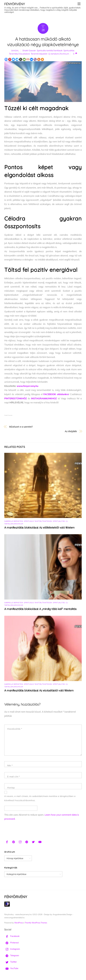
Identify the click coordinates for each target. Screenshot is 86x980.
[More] (42, 59)
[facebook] (7, 842)
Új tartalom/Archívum (59, 54)
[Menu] (79, 4)
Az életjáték (71, 431)
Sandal (15, 51)
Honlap (11, 788)
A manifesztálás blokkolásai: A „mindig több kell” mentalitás (40, 609)
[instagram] (20, 842)
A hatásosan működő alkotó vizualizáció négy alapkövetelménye (43, 42)
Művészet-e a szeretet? (21, 427)
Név (10, 765)
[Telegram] (17, 59)
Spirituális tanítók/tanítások (50, 51)
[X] (21, 59)
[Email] (24, 59)
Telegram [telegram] (12, 955)
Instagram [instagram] (12, 949)
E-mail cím (14, 777)
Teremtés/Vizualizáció (19, 54)
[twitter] (33, 842)
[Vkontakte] (32, 59)
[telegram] (27, 842)
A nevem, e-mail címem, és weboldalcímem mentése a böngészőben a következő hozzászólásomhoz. (40, 798)
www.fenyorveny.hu (28, 386)
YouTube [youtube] (11, 968)
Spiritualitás (69, 51)
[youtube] (40, 842)
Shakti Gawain (29, 51)
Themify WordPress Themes (36, 923)
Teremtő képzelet (39, 54)
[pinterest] (14, 842)
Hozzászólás (15, 729)
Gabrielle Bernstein (14, 521)
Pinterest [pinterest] (11, 943)
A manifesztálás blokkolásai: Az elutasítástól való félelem (39, 690)
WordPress (19, 923)
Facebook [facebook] (12, 936)
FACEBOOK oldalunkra (56, 394)
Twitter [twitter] (11, 962)
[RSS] (39, 59)
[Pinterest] (10, 59)
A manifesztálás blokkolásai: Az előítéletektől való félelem (39, 528)
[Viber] (35, 59)
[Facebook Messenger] (13, 59)
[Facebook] (6, 59)
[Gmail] (28, 59)
